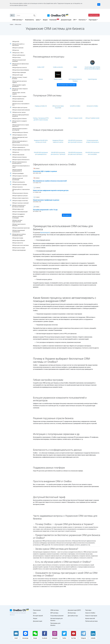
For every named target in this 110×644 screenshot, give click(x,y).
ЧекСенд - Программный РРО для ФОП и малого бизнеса (41, 119)
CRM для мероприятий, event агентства (20, 138)
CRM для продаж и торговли (20, 176)
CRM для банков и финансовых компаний (20, 64)
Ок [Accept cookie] (99, 4)
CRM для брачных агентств (19, 68)
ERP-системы (54, 613)
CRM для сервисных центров (20, 196)
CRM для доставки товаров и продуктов (20, 89)
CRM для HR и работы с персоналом (18, 45)
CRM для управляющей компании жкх (18, 231)
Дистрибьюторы (73, 616)
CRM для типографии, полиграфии (18, 217)
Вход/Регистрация (94, 15)
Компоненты (30, 20)
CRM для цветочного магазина (20, 245)
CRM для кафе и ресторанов (20, 108)
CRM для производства (19, 182)
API (74, 20)
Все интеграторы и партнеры (67, 85)
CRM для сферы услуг (18, 209)
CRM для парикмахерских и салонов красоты (19, 163)
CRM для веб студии (18, 75)
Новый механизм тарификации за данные (46, 200)
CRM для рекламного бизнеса (20, 193)
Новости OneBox (90, 613)
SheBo (75, 67)
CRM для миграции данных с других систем (20, 142)
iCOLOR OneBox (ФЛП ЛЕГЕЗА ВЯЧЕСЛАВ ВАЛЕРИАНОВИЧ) (92, 68)
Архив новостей (90, 618)
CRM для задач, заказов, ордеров (19, 93)
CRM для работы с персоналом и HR (21, 190)
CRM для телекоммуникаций (20, 212)
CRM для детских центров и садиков (20, 82)
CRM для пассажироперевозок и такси (21, 166)
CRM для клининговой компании (21, 110)
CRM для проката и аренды (20, 185)
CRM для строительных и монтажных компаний (19, 206)
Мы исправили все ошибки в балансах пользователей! (50, 181)
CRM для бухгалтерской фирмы (21, 70)
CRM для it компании (18, 48)
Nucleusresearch (45, 233)
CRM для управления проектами (21, 228)
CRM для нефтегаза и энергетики (21, 150)
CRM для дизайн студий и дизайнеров (19, 86)
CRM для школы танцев (19, 248)
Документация (66, 20)
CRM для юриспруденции (19, 250)
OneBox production (58, 67)
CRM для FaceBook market (92, 118)
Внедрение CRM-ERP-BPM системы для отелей (41, 141)
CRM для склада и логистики (20, 201)
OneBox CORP (41, 67)
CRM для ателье (16, 57)
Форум (45, 20)
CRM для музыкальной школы (20, 145)
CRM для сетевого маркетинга (20, 198)
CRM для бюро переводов (19, 72)
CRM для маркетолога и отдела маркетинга (21, 126)
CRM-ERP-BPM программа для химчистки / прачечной (58, 153)
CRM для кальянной (18, 101)
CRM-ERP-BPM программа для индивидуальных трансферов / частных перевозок (41, 154)
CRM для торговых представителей (17, 221)
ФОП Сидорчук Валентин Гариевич (75, 80)
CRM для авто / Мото (18, 53)
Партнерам (93, 20)
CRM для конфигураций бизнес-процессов (21, 115)
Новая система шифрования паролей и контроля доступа (51, 190)
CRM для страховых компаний (20, 203)
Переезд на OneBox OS (41, 106)
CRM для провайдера (18, 173)
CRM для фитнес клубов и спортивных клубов (19, 235)
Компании (54, 20)
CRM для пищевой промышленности (17, 170)
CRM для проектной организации (18, 179)
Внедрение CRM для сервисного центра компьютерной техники (58, 141)
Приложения (37, 610)
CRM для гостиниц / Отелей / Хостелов (20, 78)
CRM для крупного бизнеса (19, 119)
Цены (38, 20)
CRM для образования (18, 155)
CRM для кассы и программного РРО (21, 104)
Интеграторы (72, 613)
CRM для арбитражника (19, 55)
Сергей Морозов (92, 79)
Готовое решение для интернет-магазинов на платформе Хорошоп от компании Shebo (92, 141)
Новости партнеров (91, 616)
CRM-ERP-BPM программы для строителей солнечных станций (75, 141)
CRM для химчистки (18, 243)
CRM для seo (16, 50)
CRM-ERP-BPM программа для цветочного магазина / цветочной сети (75, 154)
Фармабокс (58, 118)
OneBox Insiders (58, 79)
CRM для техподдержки (18, 214)
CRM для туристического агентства (19, 225)
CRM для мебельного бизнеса (20, 132)
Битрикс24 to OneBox (92, 106)
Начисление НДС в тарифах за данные (45, 171)
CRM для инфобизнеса (18, 99)
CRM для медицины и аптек (20, 135)
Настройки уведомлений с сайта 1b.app (45, 210)
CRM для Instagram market (75, 118)
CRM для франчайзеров (19, 240)
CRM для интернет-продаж (19, 96)
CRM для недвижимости (19, 147)
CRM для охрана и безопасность (21, 160)
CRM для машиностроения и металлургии (20, 129)
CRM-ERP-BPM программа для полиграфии (92, 153)
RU (12, 15)
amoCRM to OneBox (75, 106)
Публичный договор (91, 621)
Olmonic (41, 79)
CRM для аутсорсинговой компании (19, 61)
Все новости (67, 215)
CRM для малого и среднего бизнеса (20, 122)
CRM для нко (16, 152)
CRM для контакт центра (19, 112)
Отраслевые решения (57, 616)
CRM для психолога (17, 187)
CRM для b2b (16, 42)
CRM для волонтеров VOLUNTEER (58, 107)
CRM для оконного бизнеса (19, 157)
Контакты (82, 20)
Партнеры (88, 610)
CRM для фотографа (18, 238)
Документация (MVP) (74, 610)
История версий (38, 616)
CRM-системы (17, 20)
